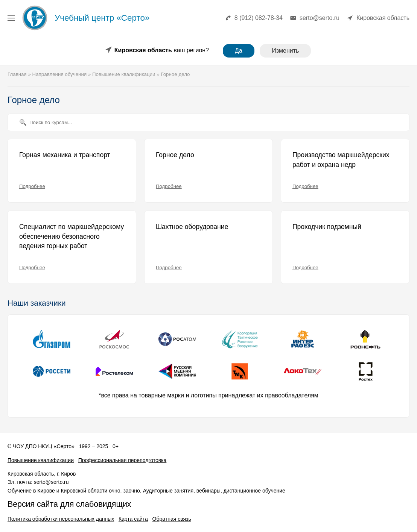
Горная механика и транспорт (65, 155)
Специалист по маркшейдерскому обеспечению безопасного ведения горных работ (72, 236)
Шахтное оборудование (192, 227)
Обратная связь (172, 519)
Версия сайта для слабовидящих (69, 504)
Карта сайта (133, 519)
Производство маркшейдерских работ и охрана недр (341, 160)
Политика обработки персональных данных (61, 519)
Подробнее (32, 186)
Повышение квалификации (41, 460)
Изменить (285, 51)
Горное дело (175, 155)
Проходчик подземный (327, 227)
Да (239, 51)
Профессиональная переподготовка (123, 460)
